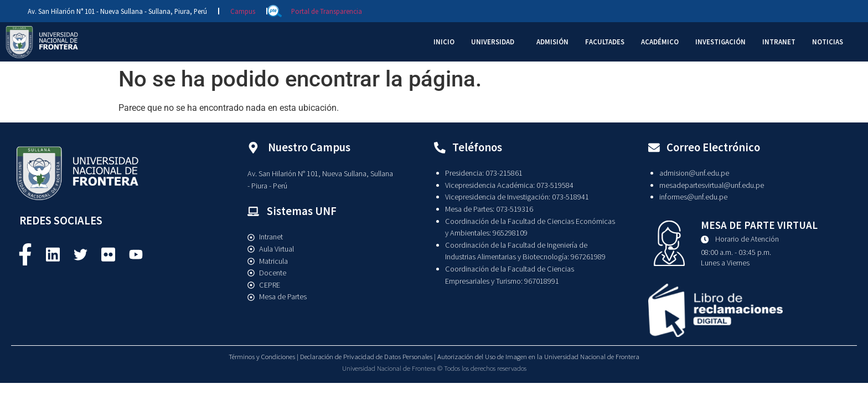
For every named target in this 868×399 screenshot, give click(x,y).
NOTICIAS (828, 42)
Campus (243, 11)
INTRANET (779, 42)
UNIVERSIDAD (493, 42)
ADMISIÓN (552, 42)
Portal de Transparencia (327, 11)
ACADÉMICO (660, 42)
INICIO (444, 42)
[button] (495, 42)
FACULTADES (605, 42)
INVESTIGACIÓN (720, 42)
